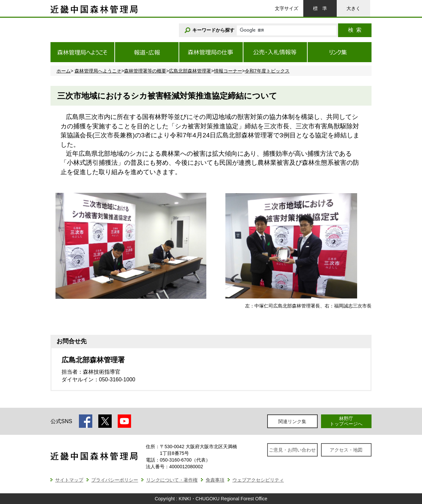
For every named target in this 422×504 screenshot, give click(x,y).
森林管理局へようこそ (98, 71)
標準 (320, 8)
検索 (355, 30)
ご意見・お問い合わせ (292, 450)
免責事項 (215, 480)
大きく (353, 8)
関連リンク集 (292, 421)
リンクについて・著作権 (172, 480)
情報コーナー (228, 71)
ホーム (64, 71)
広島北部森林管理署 (190, 71)
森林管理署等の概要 (145, 71)
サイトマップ (69, 480)
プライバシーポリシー (115, 480)
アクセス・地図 (346, 450)
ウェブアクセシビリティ (258, 480)
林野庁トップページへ (346, 421)
